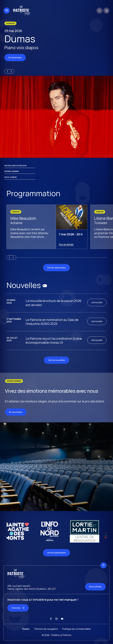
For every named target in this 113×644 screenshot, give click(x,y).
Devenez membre (12, 174)
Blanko (26, 635)
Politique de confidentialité (76, 635)
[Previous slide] (7, 71)
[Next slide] (12, 71)
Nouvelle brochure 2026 (16, 169)
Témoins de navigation (46, 635)
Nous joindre (11, 180)
